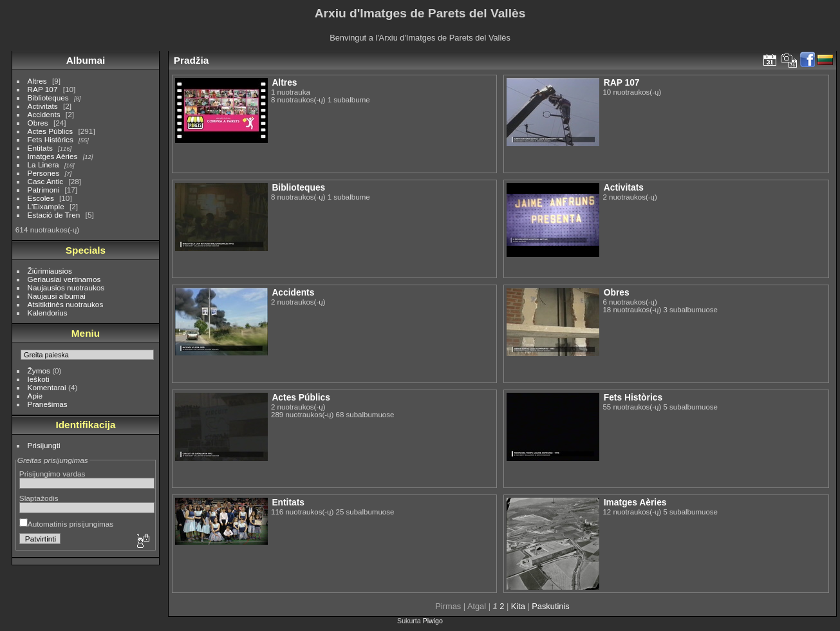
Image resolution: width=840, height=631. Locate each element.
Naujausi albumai (57, 296)
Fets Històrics (51, 139)
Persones (44, 173)
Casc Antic (46, 181)
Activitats (43, 106)
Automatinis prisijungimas (66, 524)
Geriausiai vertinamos (64, 279)
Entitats (40, 148)
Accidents (44, 114)
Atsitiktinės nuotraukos (66, 304)
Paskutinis (550, 606)
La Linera (43, 165)
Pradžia (191, 60)
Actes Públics (51, 131)
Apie (35, 396)
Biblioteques (48, 98)
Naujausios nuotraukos (66, 287)
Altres (37, 81)
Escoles (41, 198)
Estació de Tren (54, 215)
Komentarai (47, 387)
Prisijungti (44, 445)
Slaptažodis (39, 498)
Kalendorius (48, 313)
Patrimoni (44, 190)
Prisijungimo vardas (52, 474)
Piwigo (433, 621)
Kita (518, 606)
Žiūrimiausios (50, 271)
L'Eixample (46, 206)
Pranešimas (48, 404)
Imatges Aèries (53, 156)
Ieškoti (39, 379)
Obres (38, 123)
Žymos (39, 371)
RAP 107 (43, 89)
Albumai (86, 60)
